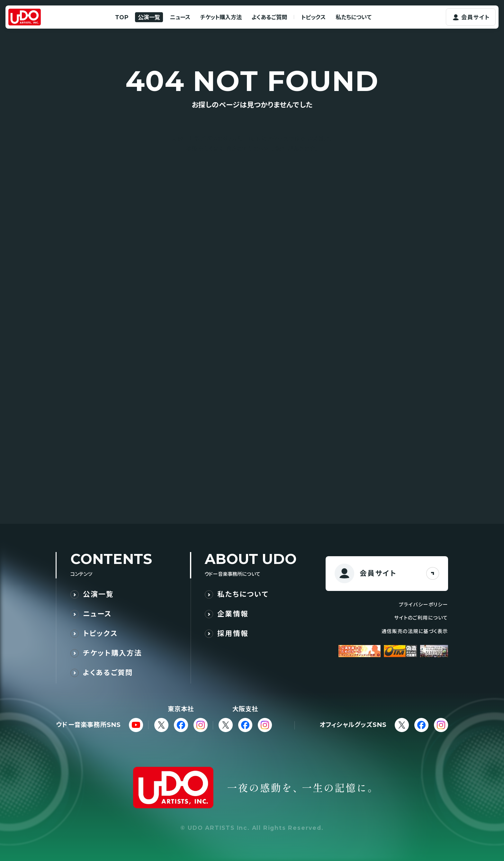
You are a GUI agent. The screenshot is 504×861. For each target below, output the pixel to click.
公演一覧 (149, 17)
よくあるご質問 (269, 17)
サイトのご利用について (421, 618)
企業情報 (233, 614)
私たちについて (354, 17)
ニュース (180, 17)
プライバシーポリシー (423, 605)
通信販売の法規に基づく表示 (415, 631)
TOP (122, 17)
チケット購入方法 (221, 17)
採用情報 (233, 634)
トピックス (313, 17)
